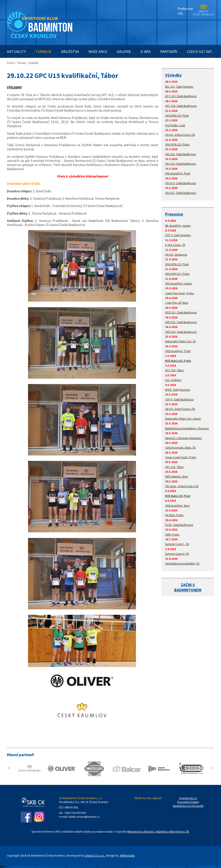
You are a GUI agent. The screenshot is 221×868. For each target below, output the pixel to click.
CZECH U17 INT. (200, 51)
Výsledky (173, 75)
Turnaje (21, 63)
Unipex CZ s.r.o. (95, 855)
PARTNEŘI (169, 51)
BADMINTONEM (188, 590)
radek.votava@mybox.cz (84, 817)
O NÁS (146, 51)
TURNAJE (43, 51)
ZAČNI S (188, 585)
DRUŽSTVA (70, 51)
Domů (11, 63)
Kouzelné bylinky (188, 802)
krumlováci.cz (188, 798)
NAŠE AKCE (98, 51)
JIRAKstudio (127, 855)
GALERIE (124, 51)
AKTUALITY (16, 51)
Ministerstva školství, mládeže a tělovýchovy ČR (158, 832)
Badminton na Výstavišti (188, 806)
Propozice (174, 214)
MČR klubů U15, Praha (178, 361)
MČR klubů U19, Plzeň (178, 496)
